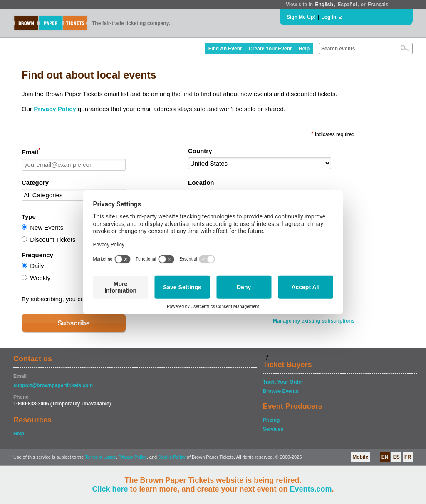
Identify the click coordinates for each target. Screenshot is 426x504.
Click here (110, 489)
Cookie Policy (172, 457)
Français (378, 5)
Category (35, 182)
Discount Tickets (53, 240)
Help (304, 49)
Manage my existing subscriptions (314, 321)
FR (408, 457)
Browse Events (281, 391)
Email (31, 151)
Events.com (311, 489)
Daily (37, 266)
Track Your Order (283, 382)
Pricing (271, 420)
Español (348, 5)
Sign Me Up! (301, 17)
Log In (329, 17)
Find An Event (225, 49)
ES (396, 457)
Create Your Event (270, 49)
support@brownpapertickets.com (53, 385)
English (324, 5)
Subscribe (73, 323)
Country (200, 151)
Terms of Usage (100, 457)
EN (385, 457)
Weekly (40, 278)
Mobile (360, 457)
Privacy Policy (55, 109)
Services (273, 429)
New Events (47, 227)
